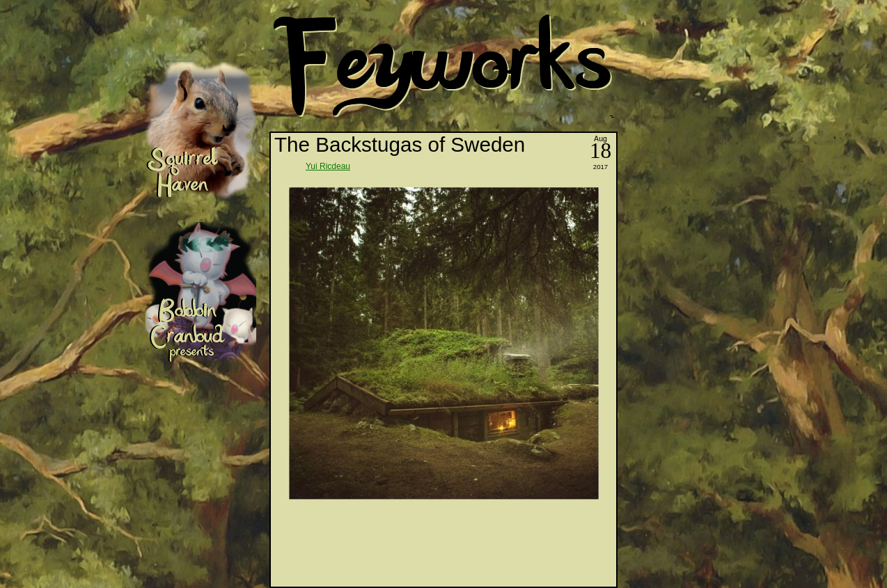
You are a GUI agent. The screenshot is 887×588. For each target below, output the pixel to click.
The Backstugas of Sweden (400, 144)
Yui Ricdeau (328, 166)
